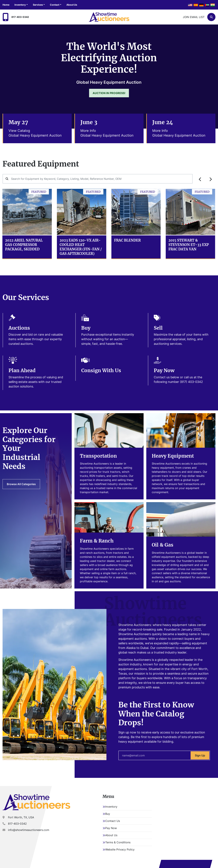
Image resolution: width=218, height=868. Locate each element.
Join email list (194, 17)
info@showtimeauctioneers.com (29, 830)
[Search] (211, 17)
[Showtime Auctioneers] (36, 802)
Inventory (20, 5)
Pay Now (111, 828)
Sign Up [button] (200, 755)
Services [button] (38, 5)
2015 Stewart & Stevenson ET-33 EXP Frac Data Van (189, 245)
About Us (72, 5)
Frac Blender (127, 240)
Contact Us (113, 821)
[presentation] (200, 179)
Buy (108, 814)
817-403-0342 (20, 17)
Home (6, 5)
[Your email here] (164, 755)
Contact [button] (55, 5)
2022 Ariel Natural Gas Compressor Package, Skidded (24, 245)
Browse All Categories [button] (21, 484)
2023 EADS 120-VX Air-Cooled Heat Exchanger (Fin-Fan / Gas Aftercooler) (81, 247)
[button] (21, 5)
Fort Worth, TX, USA (21, 817)
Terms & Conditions (118, 842)
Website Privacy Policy (120, 849)
